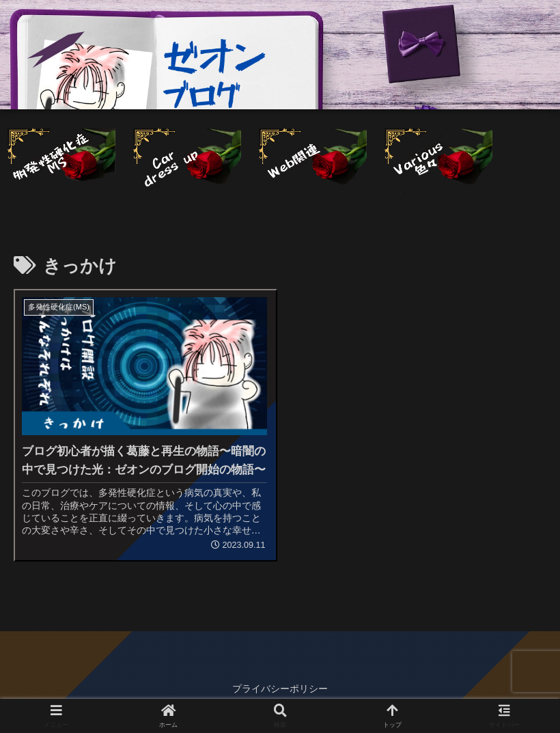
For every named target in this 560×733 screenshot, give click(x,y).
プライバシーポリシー (280, 689)
